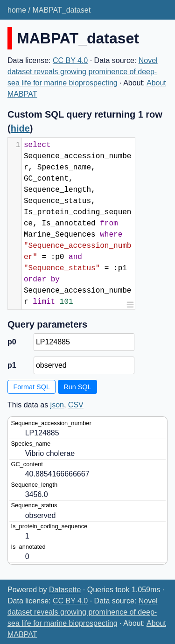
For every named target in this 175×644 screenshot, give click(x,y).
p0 (12, 342)
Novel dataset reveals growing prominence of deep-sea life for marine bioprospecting (83, 72)
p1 (12, 365)
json (57, 405)
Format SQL (32, 387)
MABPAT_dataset (61, 10)
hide (20, 128)
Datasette (65, 590)
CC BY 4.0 (70, 60)
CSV (76, 405)
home (17, 10)
